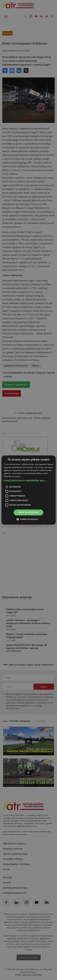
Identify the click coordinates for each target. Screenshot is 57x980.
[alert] (28, 490)
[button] (28, 481)
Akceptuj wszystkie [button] (28, 512)
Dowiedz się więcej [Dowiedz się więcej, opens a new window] (12, 476)
